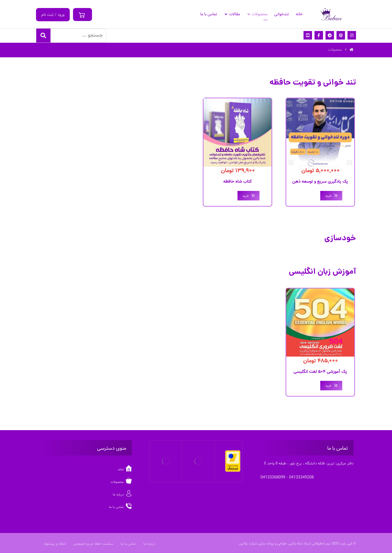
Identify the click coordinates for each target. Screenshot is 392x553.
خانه (125, 470)
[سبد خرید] (82, 13)
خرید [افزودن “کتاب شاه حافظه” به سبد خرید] (246, 196)
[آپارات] (341, 35)
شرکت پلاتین (248, 543)
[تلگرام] (330, 35)
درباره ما (122, 495)
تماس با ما (120, 507)
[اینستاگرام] (352, 35)
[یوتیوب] (308, 35)
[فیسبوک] (319, 35)
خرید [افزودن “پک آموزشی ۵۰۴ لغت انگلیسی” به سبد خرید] (328, 386)
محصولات (121, 482)
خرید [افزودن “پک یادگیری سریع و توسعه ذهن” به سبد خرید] (328, 196)
